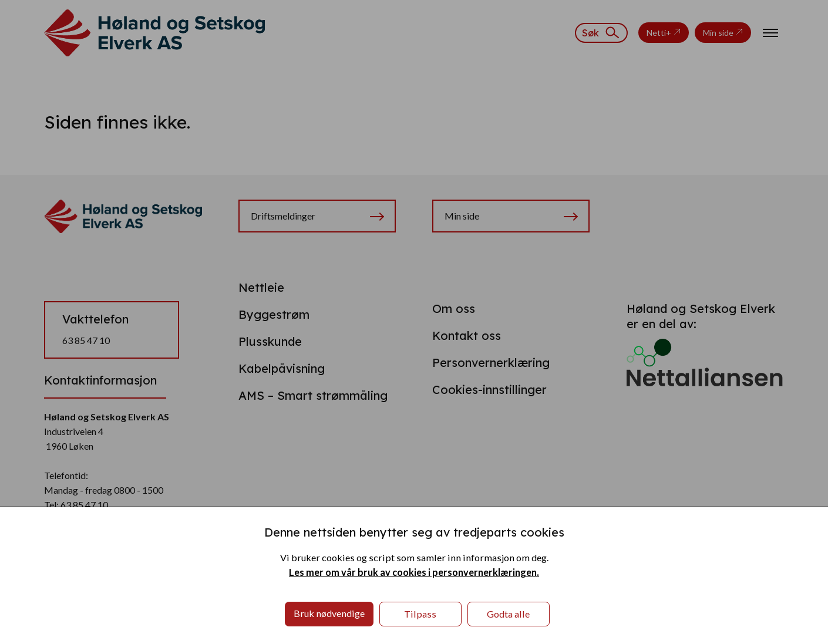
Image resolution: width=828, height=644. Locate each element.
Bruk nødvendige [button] (329, 613)
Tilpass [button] (420, 614)
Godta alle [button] (508, 614)
